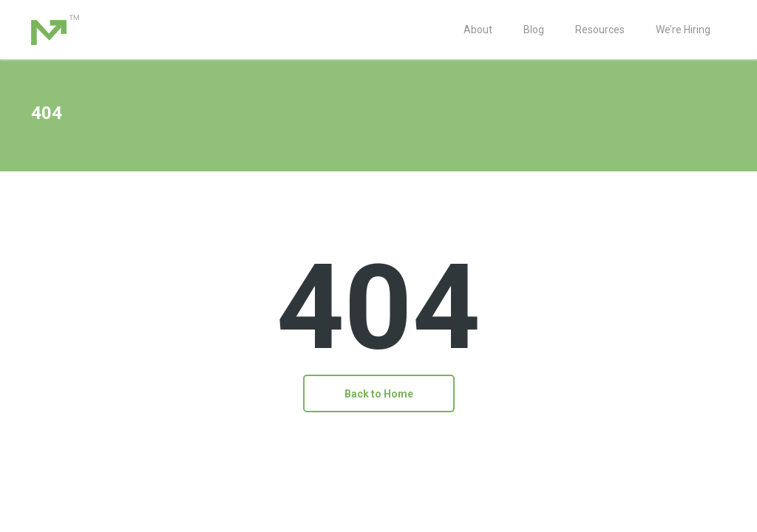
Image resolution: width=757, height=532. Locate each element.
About (478, 30)
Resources (600, 30)
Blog (534, 30)
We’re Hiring (683, 30)
